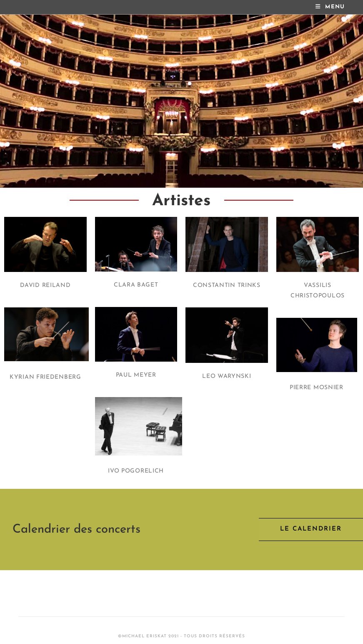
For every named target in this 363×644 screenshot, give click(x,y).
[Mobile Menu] (330, 7)
